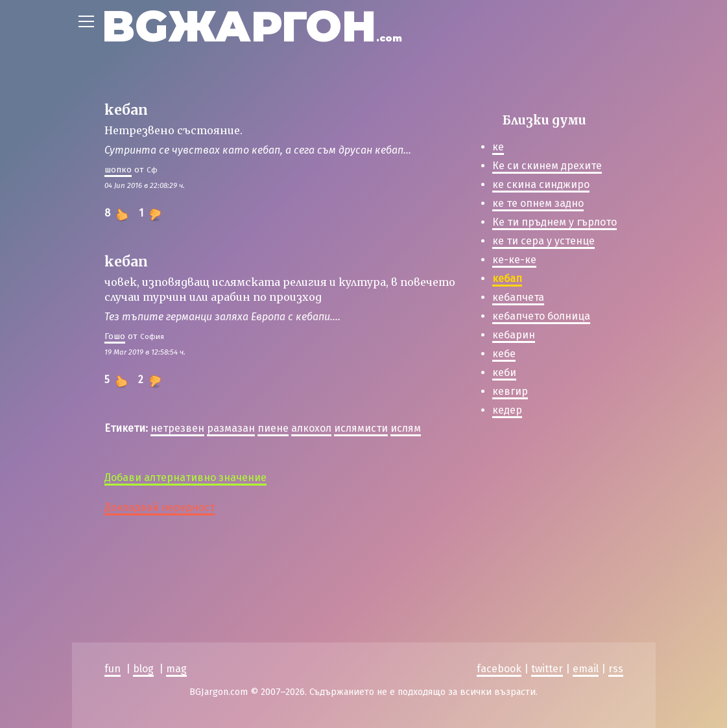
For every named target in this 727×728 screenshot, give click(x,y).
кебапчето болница (541, 316)
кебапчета (518, 297)
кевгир (510, 391)
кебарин (514, 335)
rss (616, 669)
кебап (507, 278)
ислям (406, 428)
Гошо (115, 336)
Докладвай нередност (160, 507)
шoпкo (118, 170)
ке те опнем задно (538, 203)
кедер (507, 410)
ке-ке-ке (514, 260)
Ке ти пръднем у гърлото (554, 222)
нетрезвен (177, 428)
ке (498, 147)
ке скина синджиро (541, 184)
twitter (547, 669)
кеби (504, 372)
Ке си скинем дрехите (547, 166)
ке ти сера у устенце (543, 241)
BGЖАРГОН (252, 26)
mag (176, 669)
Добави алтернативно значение (185, 477)
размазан (231, 428)
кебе (504, 354)
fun (113, 669)
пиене (273, 428)
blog (143, 669)
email (586, 669)
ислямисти (361, 428)
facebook (499, 669)
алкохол (311, 428)
